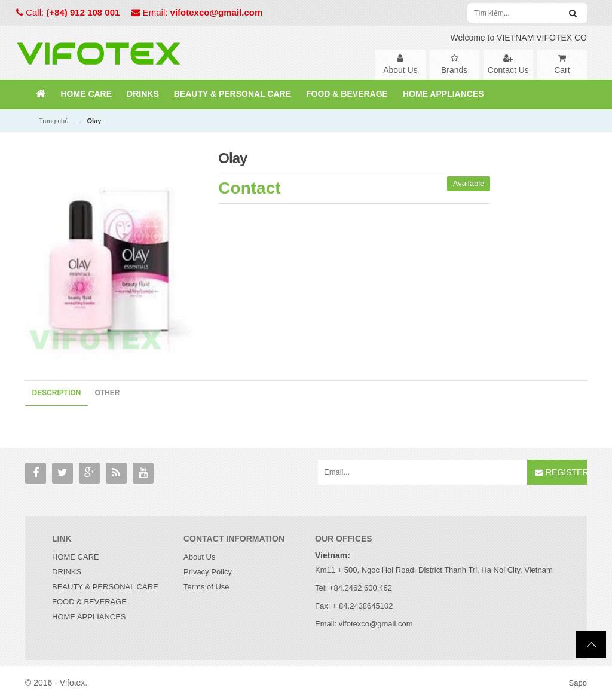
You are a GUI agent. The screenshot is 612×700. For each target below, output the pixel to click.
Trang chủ (54, 121)
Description (57, 393)
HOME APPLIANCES (89, 617)
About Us (199, 557)
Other (108, 393)
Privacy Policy (208, 572)
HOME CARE (76, 557)
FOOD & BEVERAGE (89, 602)
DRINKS (67, 572)
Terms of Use (206, 587)
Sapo (578, 684)
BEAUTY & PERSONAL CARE (105, 587)
